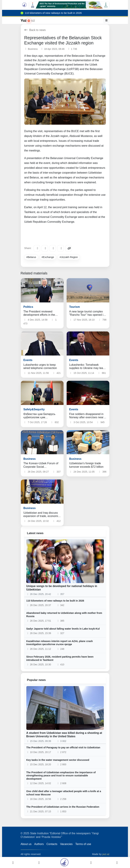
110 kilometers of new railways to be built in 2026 (55, 601)
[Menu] (106, 20)
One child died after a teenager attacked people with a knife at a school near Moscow (64, 793)
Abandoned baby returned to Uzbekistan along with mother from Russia (64, 615)
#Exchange (48, 257)
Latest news (35, 533)
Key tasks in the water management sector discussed (58, 760)
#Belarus (31, 257)
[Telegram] (37, 248)
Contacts (52, 844)
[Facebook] (45, 248)
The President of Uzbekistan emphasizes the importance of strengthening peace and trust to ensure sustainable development (61, 776)
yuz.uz (106, 854)
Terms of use (83, 844)
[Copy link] (69, 248)
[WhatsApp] (61, 248)
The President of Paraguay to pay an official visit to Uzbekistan (63, 747)
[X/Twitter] (53, 248)
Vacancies (66, 844)
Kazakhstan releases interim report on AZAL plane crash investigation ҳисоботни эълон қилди (60, 643)
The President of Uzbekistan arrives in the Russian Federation (63, 807)
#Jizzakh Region (69, 257)
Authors (39, 844)
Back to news (35, 30)
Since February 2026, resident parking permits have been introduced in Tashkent (60, 658)
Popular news (36, 680)
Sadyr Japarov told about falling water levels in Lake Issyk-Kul (63, 629)
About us (26, 844)
